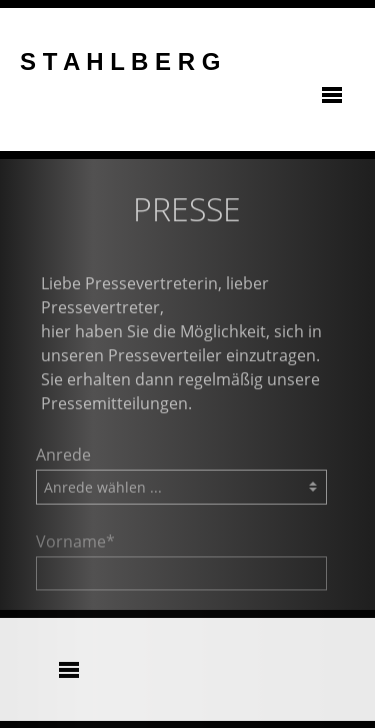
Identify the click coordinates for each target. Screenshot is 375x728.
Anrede (63, 458)
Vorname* (75, 545)
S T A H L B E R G (120, 61)
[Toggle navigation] (332, 97)
